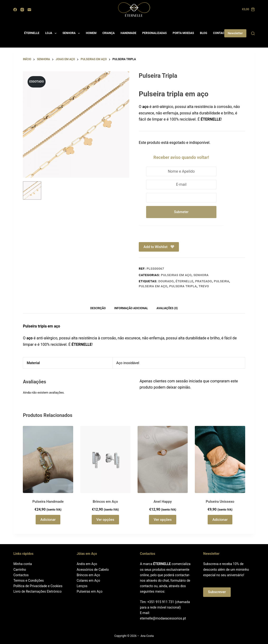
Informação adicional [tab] (131, 309)
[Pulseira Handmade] (48, 460)
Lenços (82, 586)
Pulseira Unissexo (220, 502)
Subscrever (217, 592)
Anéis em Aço (87, 564)
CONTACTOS (221, 33)
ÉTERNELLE (32, 33)
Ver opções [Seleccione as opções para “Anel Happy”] (163, 520)
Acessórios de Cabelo (93, 570)
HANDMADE (129, 33)
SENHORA (72, 33)
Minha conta (22, 564)
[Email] (29, 10)
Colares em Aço (88, 581)
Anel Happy (163, 502)
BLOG (204, 33)
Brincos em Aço (105, 502)
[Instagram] (22, 10)
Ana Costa (147, 636)
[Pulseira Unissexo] (220, 460)
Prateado (203, 282)
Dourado (166, 282)
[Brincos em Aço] (105, 460)
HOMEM (91, 33)
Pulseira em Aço (153, 287)
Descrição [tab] (98, 309)
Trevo (204, 287)
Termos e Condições (29, 581)
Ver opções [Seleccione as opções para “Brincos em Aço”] (105, 520)
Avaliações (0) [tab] (167, 309)
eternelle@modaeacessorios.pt (163, 619)
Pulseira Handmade (48, 502)
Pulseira (222, 282)
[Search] (253, 33)
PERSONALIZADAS (155, 33)
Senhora (201, 276)
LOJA (52, 33)
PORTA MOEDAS (183, 33)
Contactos (21, 575)
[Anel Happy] (163, 460)
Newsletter (235, 33)
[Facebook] (15, 10)
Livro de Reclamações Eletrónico (37, 591)
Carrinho (20, 570)
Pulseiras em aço (176, 276)
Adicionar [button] (48, 520)
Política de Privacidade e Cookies (38, 586)
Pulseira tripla (183, 287)
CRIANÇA (109, 33)
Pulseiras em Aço (90, 591)
